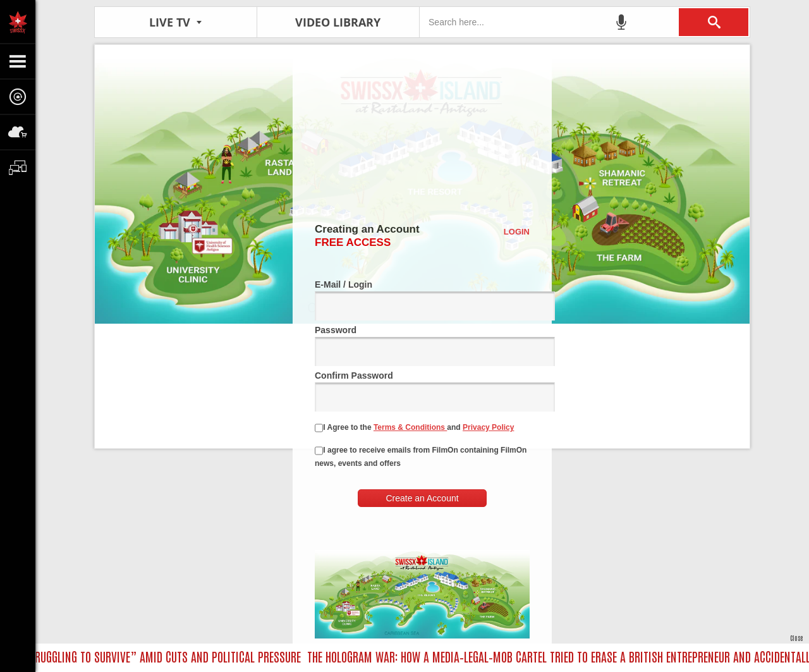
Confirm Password (422, 391)
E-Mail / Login (422, 300)
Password (422, 345)
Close (796, 638)
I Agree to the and (414, 427)
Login (517, 232)
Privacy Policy (488, 427)
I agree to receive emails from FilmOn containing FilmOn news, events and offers (421, 457)
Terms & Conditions (410, 427)
